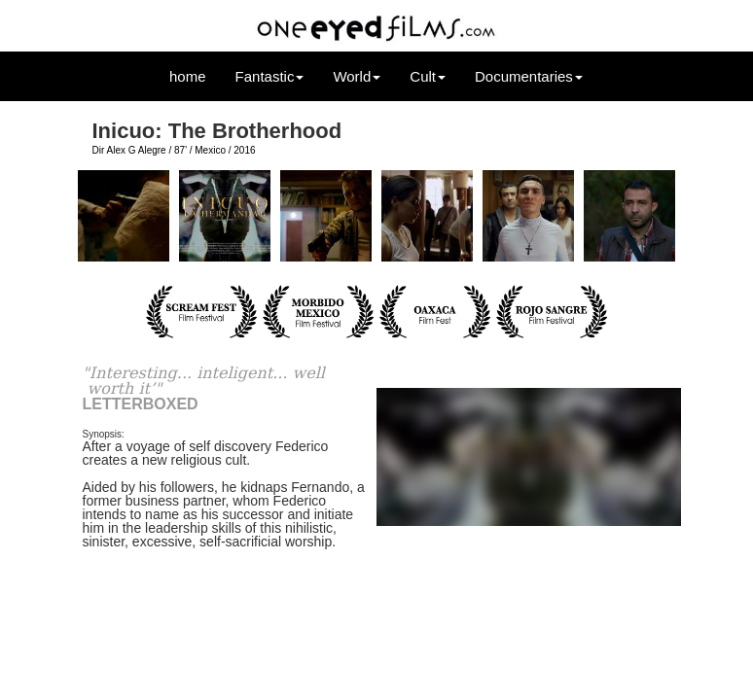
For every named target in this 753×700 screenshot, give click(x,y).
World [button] (357, 76)
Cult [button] (428, 76)
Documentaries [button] (529, 76)
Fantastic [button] (270, 76)
